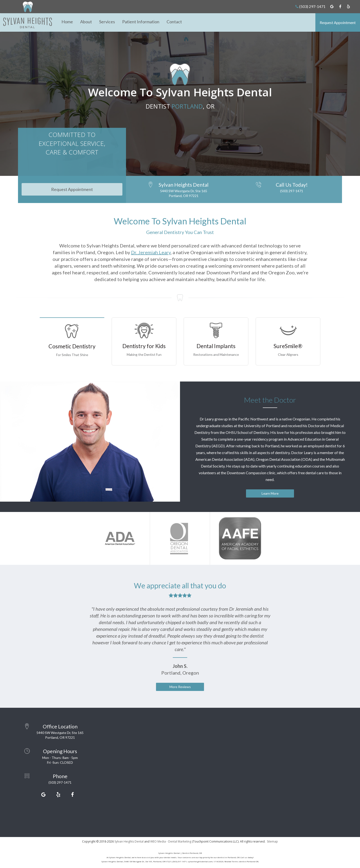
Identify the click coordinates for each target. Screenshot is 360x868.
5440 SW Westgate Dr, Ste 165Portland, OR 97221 (184, 193)
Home (67, 22)
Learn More (270, 493)
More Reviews (180, 687)
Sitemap (272, 841)
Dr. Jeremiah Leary (151, 252)
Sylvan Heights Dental (129, 841)
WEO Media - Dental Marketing (171, 841)
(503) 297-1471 (310, 6)
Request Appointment (338, 22)
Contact (174, 22)
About (86, 22)
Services (107, 22)
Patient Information (141, 22)
